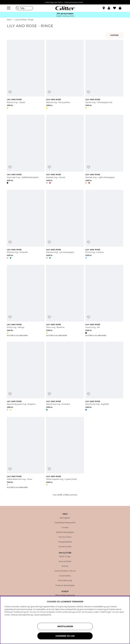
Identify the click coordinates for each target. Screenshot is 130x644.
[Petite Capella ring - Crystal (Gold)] (65, 453)
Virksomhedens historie (65, 571)
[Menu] (9, 8)
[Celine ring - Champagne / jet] (104, 75)
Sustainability (65, 576)
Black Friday (65, 557)
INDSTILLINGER (65, 626)
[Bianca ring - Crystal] (26, 75)
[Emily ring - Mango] (26, 301)
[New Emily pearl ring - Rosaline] (26, 377)
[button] (110, 8)
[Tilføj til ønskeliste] (10, 92)
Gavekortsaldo (65, 547)
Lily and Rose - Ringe (24, 20)
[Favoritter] (116, 8)
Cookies (65, 528)
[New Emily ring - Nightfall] (104, 377)
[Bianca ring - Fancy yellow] (65, 75)
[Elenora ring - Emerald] (26, 225)
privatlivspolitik (23, 615)
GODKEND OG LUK (65, 636)
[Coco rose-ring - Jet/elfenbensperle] (26, 150)
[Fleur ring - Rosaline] (65, 301)
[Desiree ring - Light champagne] (104, 150)
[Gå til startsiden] (65, 8)
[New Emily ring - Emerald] (65, 377)
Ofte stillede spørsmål (65, 595)
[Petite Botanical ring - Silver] (26, 453)
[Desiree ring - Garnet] (65, 150)
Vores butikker (65, 561)
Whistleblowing (65, 581)
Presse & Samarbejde (65, 585)
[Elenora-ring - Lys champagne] (65, 225)
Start (9, 20)
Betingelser (65, 518)
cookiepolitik (45, 615)
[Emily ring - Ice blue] (104, 225)
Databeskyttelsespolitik (65, 523)
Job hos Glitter (65, 537)
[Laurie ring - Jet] (104, 301)
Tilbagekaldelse (65, 542)
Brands (65, 566)
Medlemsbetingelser (65, 532)
